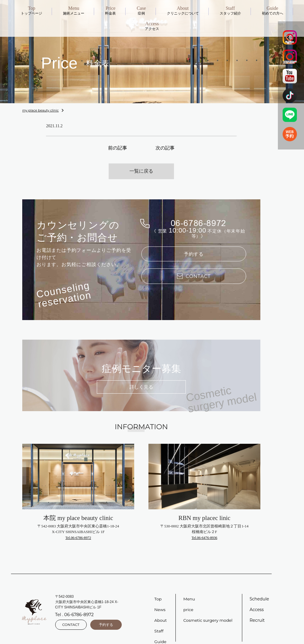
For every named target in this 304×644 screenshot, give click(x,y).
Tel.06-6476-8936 (205, 528)
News (160, 600)
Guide (161, 632)
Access (257, 600)
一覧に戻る (141, 163)
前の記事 (118, 147)
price (188, 600)
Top (158, 589)
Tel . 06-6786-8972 (74, 605)
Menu (189, 589)
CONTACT (71, 614)
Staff (159, 621)
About (161, 611)
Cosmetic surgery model (209, 611)
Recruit (257, 611)
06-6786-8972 (199, 214)
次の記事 (165, 147)
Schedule (259, 589)
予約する (194, 246)
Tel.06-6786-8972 (78, 528)
